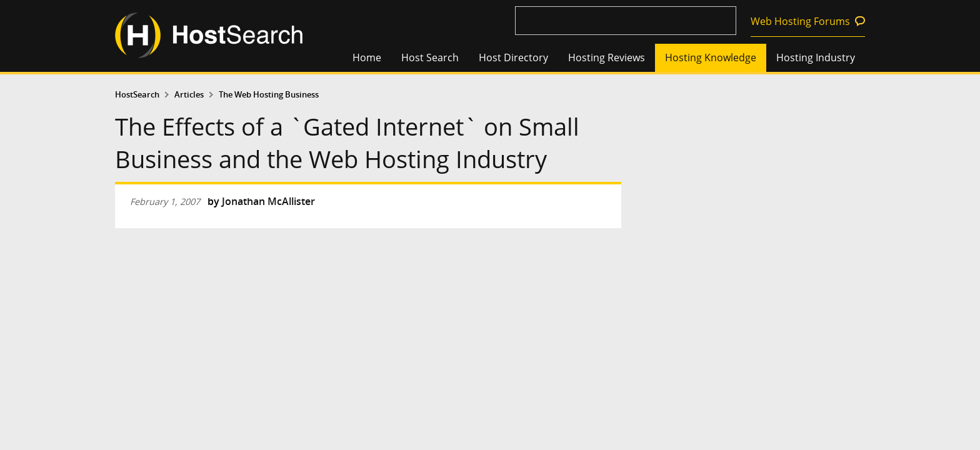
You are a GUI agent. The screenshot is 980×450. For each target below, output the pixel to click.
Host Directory (513, 57)
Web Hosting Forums (800, 21)
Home (367, 57)
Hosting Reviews (607, 57)
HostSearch (137, 95)
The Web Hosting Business (269, 95)
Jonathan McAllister (268, 201)
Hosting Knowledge (711, 57)
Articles (189, 95)
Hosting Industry (816, 57)
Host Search (430, 57)
